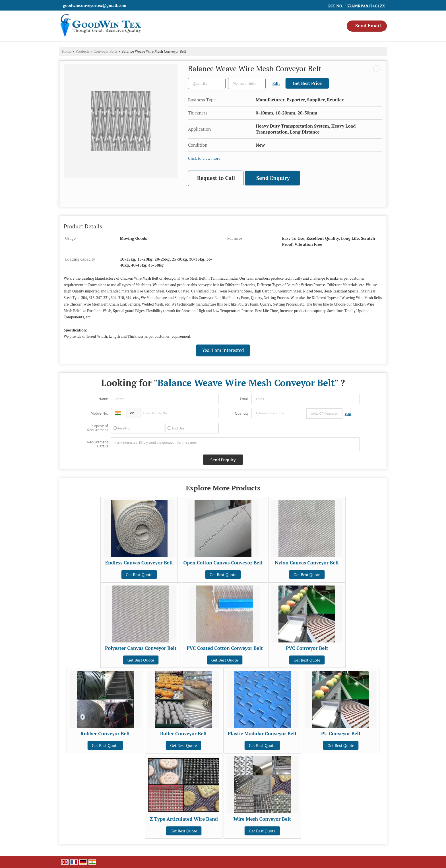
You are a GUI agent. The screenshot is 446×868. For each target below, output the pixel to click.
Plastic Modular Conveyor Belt (262, 734)
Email (244, 399)
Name (103, 399)
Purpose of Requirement (97, 428)
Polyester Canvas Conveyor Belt (141, 648)
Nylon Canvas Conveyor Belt (307, 563)
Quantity (242, 413)
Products (83, 51)
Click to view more (204, 158)
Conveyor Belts (106, 51)
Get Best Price (307, 83)
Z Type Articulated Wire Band (184, 819)
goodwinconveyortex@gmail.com (95, 5)
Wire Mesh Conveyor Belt (262, 819)
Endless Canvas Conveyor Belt (139, 563)
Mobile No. (99, 413)
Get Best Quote (139, 575)
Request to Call (216, 178)
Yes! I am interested (223, 350)
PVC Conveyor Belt (307, 648)
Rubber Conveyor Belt (105, 734)
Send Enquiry (273, 178)
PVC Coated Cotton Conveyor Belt (225, 648)
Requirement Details (97, 444)
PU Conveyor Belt (341, 734)
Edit (276, 83)
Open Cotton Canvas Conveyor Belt (223, 563)
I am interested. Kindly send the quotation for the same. (235, 444)
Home (67, 51)
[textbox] (247, 83)
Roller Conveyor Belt (184, 734)
